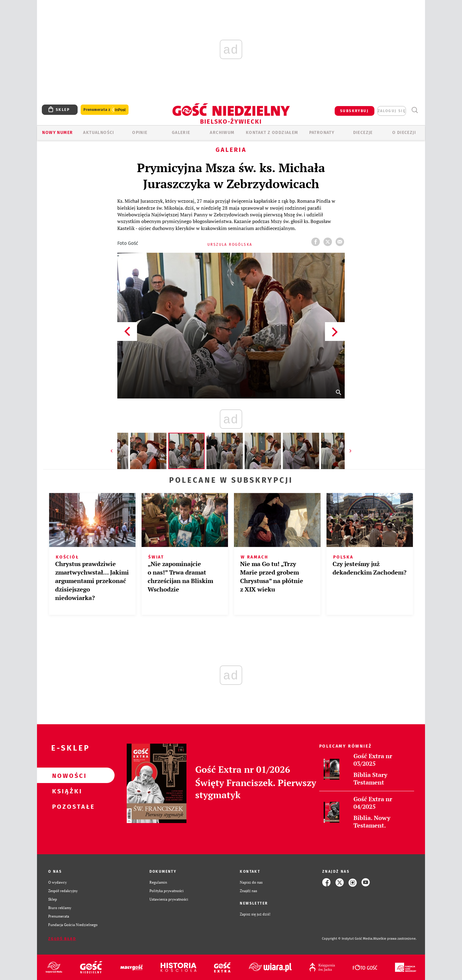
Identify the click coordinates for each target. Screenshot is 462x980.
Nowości (66, 775)
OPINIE (140, 133)
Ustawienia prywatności (169, 899)
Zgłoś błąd (62, 939)
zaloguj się (392, 111)
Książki (66, 791)
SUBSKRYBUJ (354, 111)
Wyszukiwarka (415, 110)
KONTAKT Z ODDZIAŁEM (272, 133)
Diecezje (363, 133)
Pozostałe (66, 806)
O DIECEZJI (404, 133)
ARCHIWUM (222, 133)
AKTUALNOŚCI (99, 133)
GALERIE (181, 133)
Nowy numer (57, 133)
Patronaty (322, 133)
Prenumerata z (105, 110)
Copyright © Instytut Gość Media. (348, 939)
